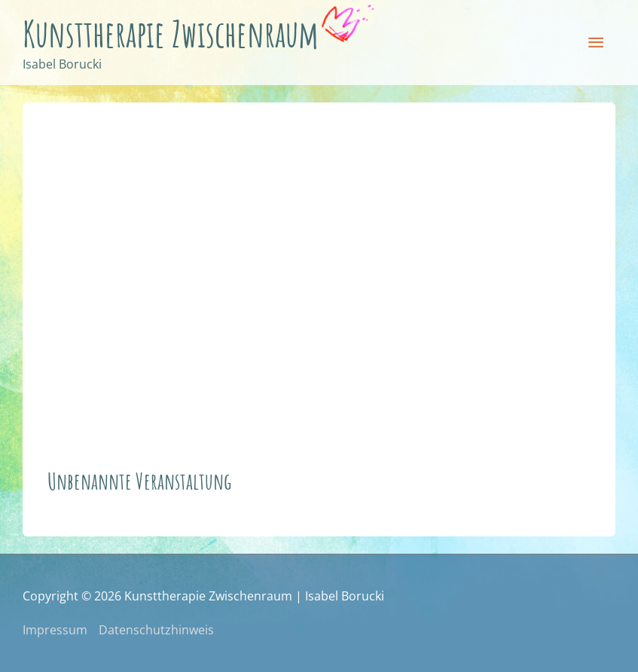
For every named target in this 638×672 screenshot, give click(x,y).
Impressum (55, 630)
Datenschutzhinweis (156, 630)
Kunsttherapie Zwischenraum (171, 34)
